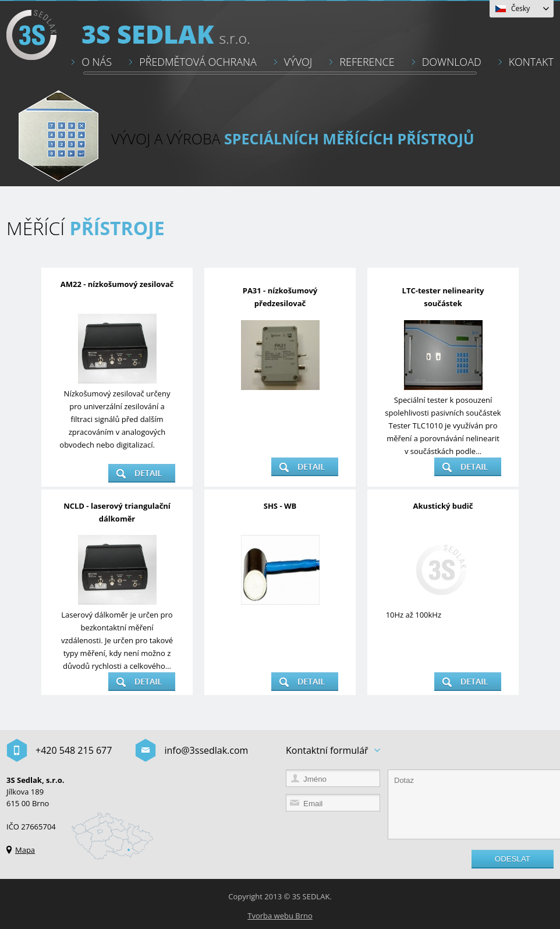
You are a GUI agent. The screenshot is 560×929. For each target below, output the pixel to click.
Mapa (25, 850)
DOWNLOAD (452, 62)
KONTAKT (531, 62)
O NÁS (97, 62)
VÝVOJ (298, 62)
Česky (520, 8)
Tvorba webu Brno (280, 916)
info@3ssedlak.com (206, 750)
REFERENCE (367, 62)
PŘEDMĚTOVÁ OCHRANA (198, 62)
